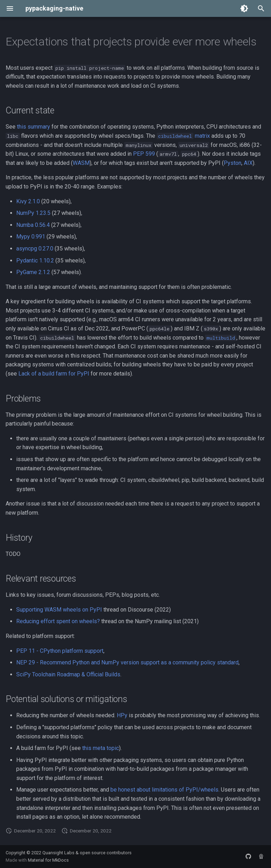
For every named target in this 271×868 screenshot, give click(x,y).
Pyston (233, 163)
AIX (248, 163)
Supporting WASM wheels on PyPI (59, 610)
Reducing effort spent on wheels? (58, 621)
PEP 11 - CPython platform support (60, 651)
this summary (34, 127)
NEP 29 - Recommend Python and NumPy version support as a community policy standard (127, 662)
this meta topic (101, 748)
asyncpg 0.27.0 (35, 249)
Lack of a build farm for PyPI (54, 374)
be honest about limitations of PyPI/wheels (164, 790)
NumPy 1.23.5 (33, 213)
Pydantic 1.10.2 (35, 261)
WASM (81, 163)
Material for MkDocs (48, 860)
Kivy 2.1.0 (28, 201)
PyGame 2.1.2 (33, 272)
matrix (183, 136)
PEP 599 (144, 154)
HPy (122, 715)
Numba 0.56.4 (33, 225)
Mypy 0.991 (31, 237)
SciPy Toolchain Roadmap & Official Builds (68, 674)
